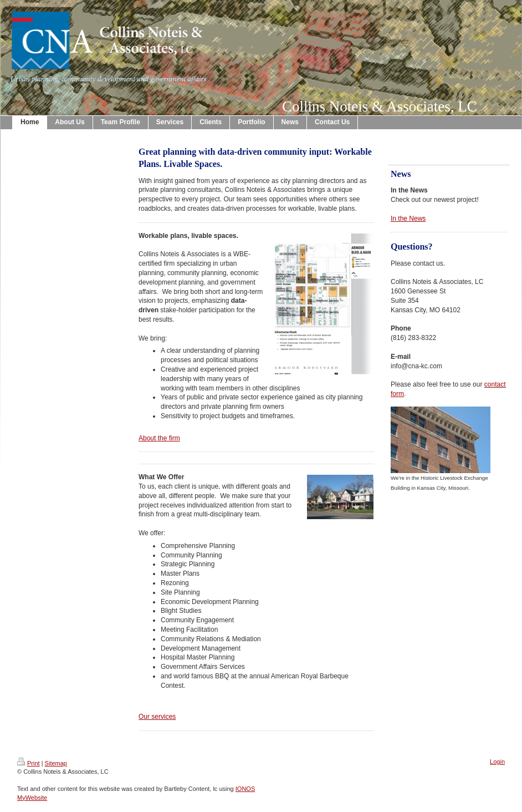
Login (497, 762)
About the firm (159, 438)
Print (29, 763)
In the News (408, 219)
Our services (157, 717)
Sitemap (56, 763)
